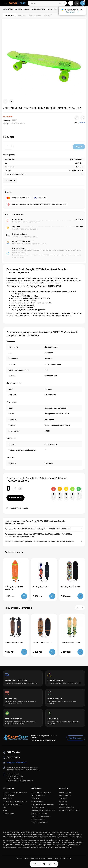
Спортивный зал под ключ (41, 792)
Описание (22, 15)
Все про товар (10, 15)
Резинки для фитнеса (39, 813)
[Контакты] (71, 3)
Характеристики (35, 15)
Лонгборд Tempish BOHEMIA (14, 643)
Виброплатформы (38, 807)
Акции (5, 810)
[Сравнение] (55, 864)
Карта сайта (7, 798)
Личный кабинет (66, 792)
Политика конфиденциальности (15, 792)
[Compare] (77, 118)
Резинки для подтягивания (41, 816)
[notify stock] (24, 596)
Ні (78, 12)
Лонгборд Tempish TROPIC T (42, 643)
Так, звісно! (70, 12)
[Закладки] (50, 864)
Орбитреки (35, 798)
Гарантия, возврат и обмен (69, 810)
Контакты (63, 804)
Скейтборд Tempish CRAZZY (71, 587)
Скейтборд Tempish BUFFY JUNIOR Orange (14, 588)
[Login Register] (77, 3)
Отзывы (48, 15)
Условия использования (12, 804)
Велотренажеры (37, 801)
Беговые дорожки (38, 795)
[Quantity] (8, 147)
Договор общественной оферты (15, 801)
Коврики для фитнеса (39, 822)
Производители (9, 795)
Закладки (63, 798)
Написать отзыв (15, 498)
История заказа (65, 795)
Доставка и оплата (66, 807)
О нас (5, 807)
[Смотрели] (44, 864)
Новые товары (8, 813)
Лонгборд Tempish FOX (41, 587)
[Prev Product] (5, 101)
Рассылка (63, 801)
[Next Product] (11, 101)
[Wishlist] (83, 118)
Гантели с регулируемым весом (43, 810)
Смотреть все (10, 180)
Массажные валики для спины (43, 804)
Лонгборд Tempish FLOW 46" (71, 643)
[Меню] (5, 3)
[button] (78, 608)
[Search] (60, 3)
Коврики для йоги (38, 819)
